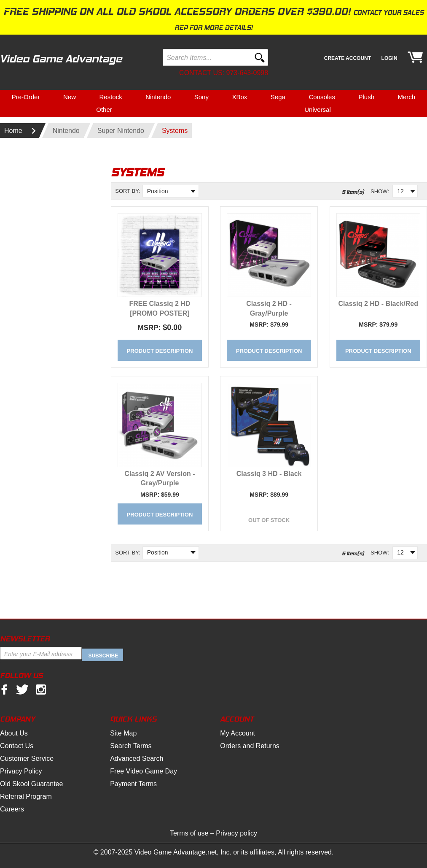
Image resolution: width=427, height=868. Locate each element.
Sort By (127, 191)
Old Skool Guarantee (31, 784)
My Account (238, 733)
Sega (278, 97)
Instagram (41, 690)
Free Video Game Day (144, 771)
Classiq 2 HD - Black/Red (378, 304)
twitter (22, 690)
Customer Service (27, 758)
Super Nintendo (121, 131)
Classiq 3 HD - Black (269, 474)
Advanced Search (137, 758)
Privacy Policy (21, 771)
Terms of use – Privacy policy (213, 833)
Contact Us (17, 746)
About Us (14, 733)
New (70, 97)
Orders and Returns (250, 746)
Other (104, 110)
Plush (366, 97)
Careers (12, 809)
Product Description (160, 351)
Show (379, 191)
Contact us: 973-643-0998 (224, 73)
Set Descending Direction (121, 204)
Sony (201, 97)
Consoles (322, 97)
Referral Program (26, 796)
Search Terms (131, 746)
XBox (239, 97)
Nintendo (158, 97)
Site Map (123, 733)
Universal (318, 110)
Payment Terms (133, 784)
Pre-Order (26, 97)
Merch (407, 97)
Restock (110, 97)
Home (13, 131)
